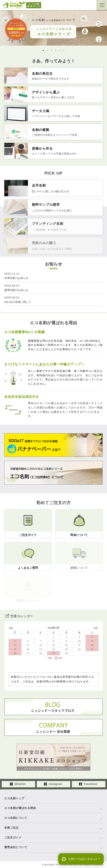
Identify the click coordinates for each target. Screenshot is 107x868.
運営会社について (16, 847)
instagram (53, 784)
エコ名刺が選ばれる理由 (20, 808)
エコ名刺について (16, 818)
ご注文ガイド (13, 838)
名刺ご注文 (12, 828)
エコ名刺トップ (14, 798)
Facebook (88, 784)
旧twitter (18, 784)
